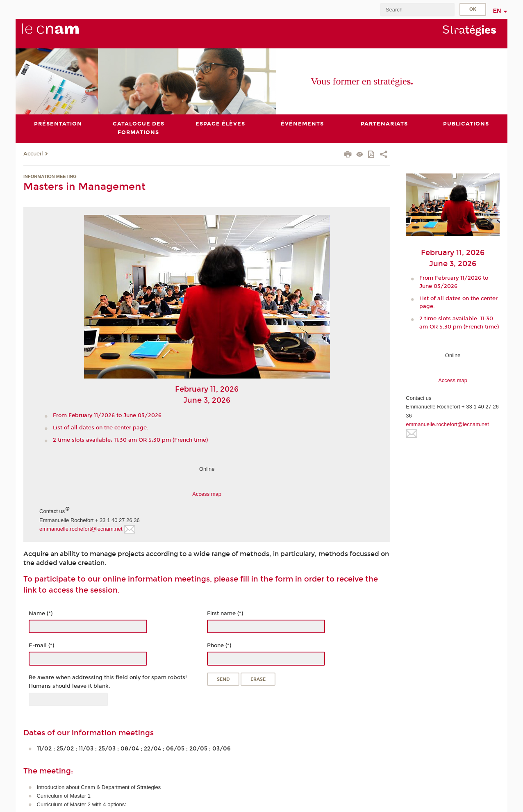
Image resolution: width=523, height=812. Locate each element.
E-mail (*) (41, 645)
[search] (417, 10)
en (497, 11)
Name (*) (41, 614)
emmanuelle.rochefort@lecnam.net (81, 529)
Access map (207, 494)
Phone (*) (219, 645)
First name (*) (225, 614)
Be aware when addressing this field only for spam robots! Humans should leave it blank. (108, 682)
